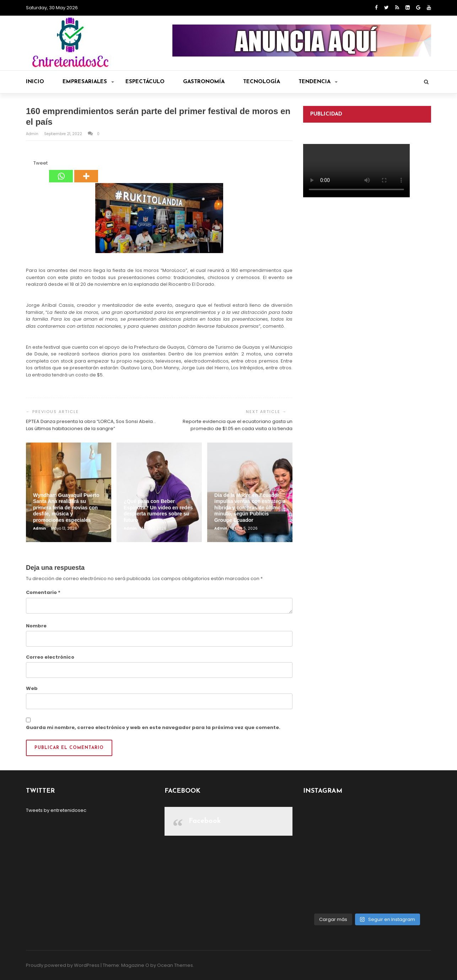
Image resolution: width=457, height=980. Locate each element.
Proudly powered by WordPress (63, 965)
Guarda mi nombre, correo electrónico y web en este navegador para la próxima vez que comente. (153, 727)
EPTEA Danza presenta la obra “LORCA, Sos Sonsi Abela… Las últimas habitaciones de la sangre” (91, 425)
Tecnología (262, 82)
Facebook (205, 821)
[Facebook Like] (29, 164)
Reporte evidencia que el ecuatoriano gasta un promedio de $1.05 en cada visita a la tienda (238, 425)
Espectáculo (145, 82)
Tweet (41, 163)
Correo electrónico (50, 657)
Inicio (35, 82)
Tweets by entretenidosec (56, 810)
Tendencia (318, 82)
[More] (86, 171)
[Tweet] (31, 164)
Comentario (43, 592)
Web (32, 688)
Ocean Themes (175, 965)
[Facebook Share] (27, 164)
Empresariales (88, 82)
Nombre (36, 626)
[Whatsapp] (61, 171)
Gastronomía (204, 82)
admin (33, 134)
